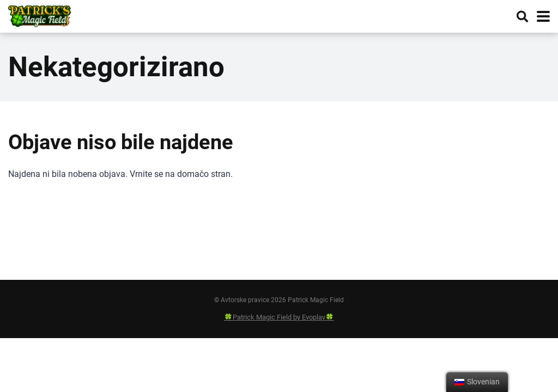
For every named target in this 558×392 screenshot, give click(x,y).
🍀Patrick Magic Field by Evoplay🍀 (279, 317)
